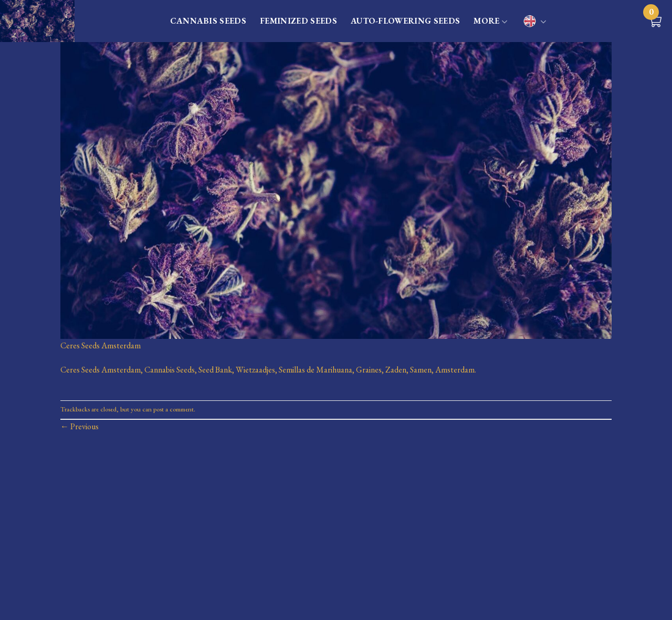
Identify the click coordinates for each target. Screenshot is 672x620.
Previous (80, 426)
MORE (491, 22)
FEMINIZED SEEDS (298, 21)
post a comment (174, 409)
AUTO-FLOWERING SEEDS (405, 21)
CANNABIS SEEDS (208, 21)
